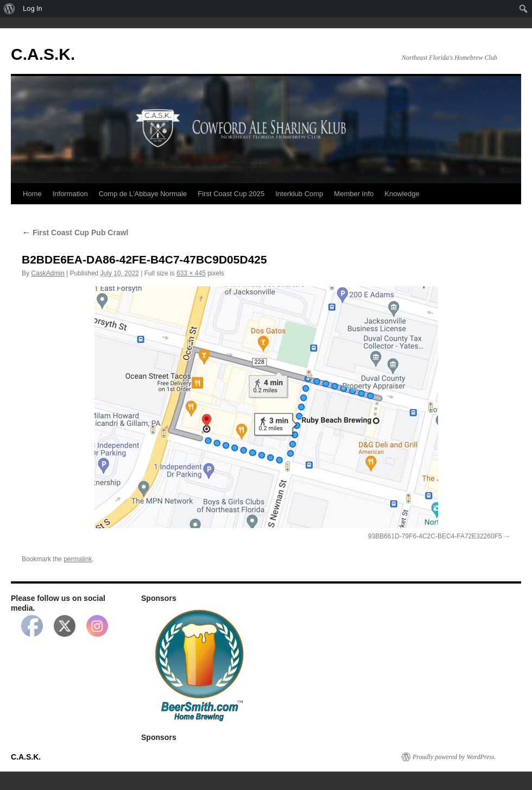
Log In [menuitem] (33, 8)
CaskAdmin (47, 273)
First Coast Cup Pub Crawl (75, 233)
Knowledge (402, 194)
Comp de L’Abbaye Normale (143, 194)
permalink (78, 559)
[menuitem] (9, 9)
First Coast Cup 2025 (231, 194)
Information (70, 194)
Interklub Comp (299, 194)
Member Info (354, 194)
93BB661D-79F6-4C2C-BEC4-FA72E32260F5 (435, 536)
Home (32, 194)
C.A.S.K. (43, 54)
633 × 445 (191, 273)
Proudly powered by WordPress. (454, 757)
